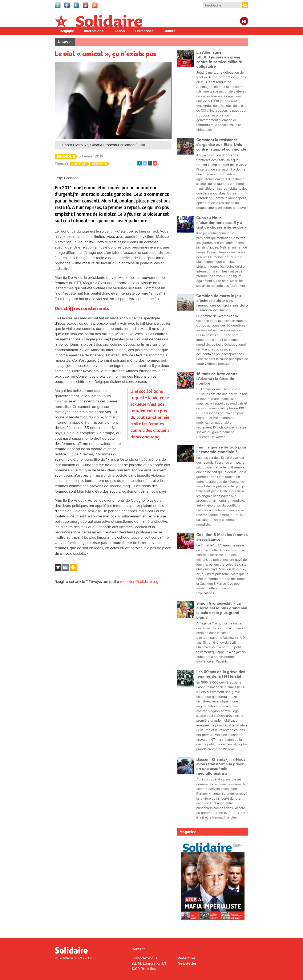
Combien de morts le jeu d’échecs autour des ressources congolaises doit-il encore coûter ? (222, 303)
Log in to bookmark (58, 567)
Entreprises (144, 31)
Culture (169, 31)
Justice (79, 164)
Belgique (67, 31)
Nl (244, 22)
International (94, 31)
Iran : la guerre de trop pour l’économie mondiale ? (221, 450)
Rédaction (186, 958)
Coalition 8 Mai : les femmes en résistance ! (222, 537)
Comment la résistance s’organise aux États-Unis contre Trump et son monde (221, 145)
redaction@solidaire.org (139, 582)
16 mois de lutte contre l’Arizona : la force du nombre (217, 379)
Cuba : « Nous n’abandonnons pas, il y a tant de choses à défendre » (221, 223)
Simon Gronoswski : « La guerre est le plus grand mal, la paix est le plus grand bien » (222, 611)
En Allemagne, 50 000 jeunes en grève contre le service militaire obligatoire (219, 60)
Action (120, 31)
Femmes (99, 164)
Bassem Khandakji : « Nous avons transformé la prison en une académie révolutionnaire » (221, 767)
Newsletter (187, 963)
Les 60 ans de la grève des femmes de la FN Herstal (221, 674)
